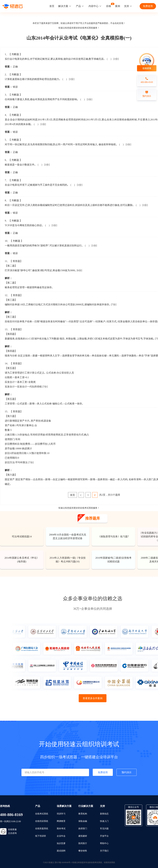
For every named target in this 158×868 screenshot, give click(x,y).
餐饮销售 (83, 851)
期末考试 (61, 829)
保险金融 (83, 821)
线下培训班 (41, 836)
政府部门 (83, 829)
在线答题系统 (42, 829)
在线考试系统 (87, 28)
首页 (52, 6)
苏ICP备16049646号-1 (63, 862)
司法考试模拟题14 (22, 536)
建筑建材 (83, 836)
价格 (109, 6)
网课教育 (61, 821)
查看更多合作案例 (93, 698)
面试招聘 (61, 851)
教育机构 (83, 814)
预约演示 (127, 772)
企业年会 (61, 836)
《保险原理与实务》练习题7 (113, 536)
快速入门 (104, 821)
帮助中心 (104, 843)
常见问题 (104, 829)
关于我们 (104, 851)
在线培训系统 (42, 821)
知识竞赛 (61, 843)
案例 (118, 6)
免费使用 (148, 6)
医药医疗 (83, 843)
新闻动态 (104, 814)
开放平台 (104, 836)
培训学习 (61, 814)
